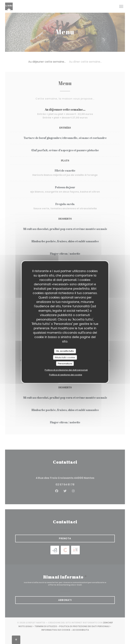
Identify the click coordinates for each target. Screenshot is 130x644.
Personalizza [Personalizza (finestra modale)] (65, 364)
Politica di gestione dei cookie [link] (66, 375)
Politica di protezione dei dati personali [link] (66, 370)
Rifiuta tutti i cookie (65, 357)
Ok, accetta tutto (65, 351)
